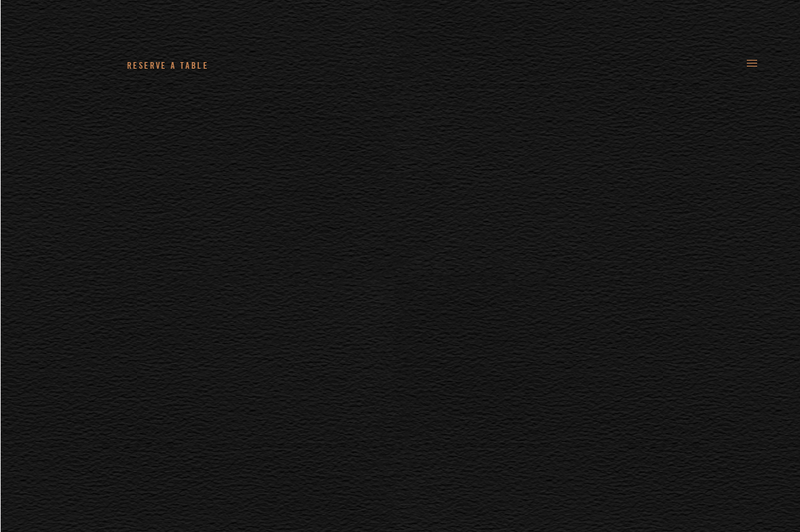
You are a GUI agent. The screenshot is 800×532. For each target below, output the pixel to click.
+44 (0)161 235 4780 (303, 65)
